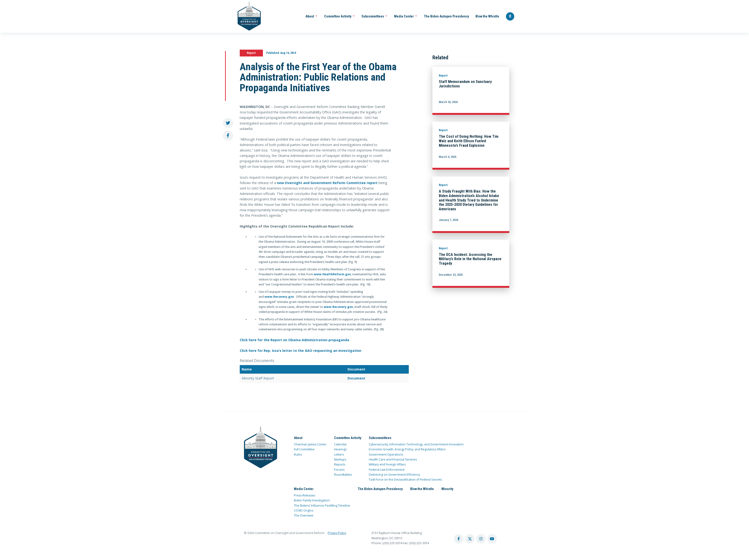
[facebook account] (459, 539)
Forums (339, 470)
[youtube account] (492, 539)
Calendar (340, 444)
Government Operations (386, 454)
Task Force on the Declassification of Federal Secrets (405, 480)
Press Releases (305, 495)
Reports (340, 464)
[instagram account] (481, 539)
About (311, 16)
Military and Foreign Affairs (387, 464)
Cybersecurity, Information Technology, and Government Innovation (416, 444)
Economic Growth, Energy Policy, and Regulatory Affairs (407, 449)
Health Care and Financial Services (393, 459)
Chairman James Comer (310, 444)
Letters (339, 454)
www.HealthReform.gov (332, 274)
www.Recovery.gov (279, 297)
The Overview (304, 515)
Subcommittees (374, 16)
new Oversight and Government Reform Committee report (327, 183)
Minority (447, 489)
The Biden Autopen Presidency (446, 16)
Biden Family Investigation (312, 500)
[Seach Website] (510, 17)
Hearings (340, 449)
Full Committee (304, 449)
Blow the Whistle (487, 16)
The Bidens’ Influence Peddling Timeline (322, 506)
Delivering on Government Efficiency (394, 475)
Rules (298, 454)
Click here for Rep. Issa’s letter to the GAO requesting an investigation (300, 351)
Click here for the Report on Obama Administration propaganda (294, 340)
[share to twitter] (228, 123)
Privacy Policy (337, 533)
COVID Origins (304, 510)
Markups (340, 459)
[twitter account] (470, 539)
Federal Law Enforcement (387, 470)
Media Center (406, 16)
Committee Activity (340, 16)
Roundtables (343, 475)
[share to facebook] (228, 136)
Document (356, 378)
